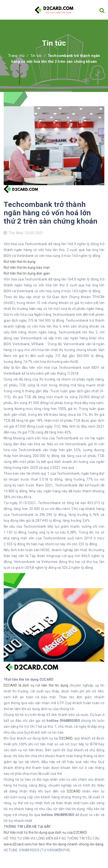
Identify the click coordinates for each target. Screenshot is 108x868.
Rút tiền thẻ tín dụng (20, 262)
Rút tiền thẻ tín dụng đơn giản (27, 273)
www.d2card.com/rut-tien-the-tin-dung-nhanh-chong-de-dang (54, 844)
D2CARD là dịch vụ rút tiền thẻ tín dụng (37, 685)
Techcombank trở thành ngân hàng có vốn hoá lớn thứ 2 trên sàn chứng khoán (51, 213)
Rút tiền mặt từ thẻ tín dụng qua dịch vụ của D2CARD (45, 832)
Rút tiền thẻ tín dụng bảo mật (27, 268)
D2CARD (66, 738)
